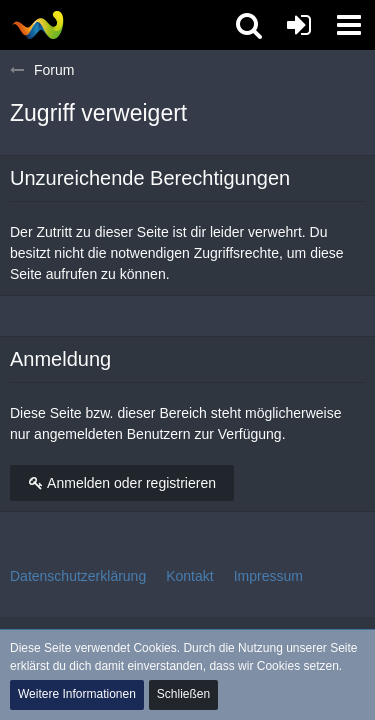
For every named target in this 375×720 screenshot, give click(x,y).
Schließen (183, 694)
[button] (349, 25)
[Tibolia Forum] (37, 25)
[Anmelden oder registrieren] (299, 25)
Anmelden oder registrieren (122, 483)
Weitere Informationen (77, 694)
